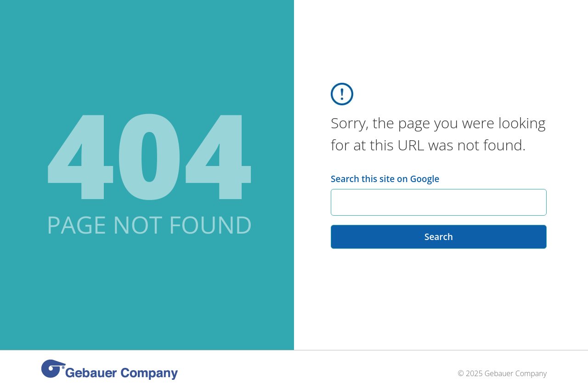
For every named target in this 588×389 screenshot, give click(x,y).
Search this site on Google (385, 179)
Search (439, 237)
